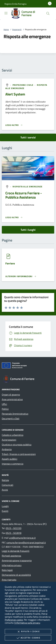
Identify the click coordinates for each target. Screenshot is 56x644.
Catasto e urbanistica (13, 435)
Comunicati (8, 485)
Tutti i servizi (28, 137)
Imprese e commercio (13, 464)
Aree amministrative (12, 399)
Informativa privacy (12, 565)
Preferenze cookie (14, 620)
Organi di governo (11, 395)
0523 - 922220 (14, 528)
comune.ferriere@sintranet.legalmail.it (26, 543)
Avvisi (5, 490)
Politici (5, 409)
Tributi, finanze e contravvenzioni (19, 454)
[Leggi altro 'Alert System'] (14, 125)
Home (6, 29)
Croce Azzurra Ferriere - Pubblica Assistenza (24, 195)
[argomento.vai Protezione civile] (23, 85)
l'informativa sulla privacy (27, 623)
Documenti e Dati (11, 419)
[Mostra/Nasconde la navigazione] (6, 13)
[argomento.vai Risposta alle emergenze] (27, 187)
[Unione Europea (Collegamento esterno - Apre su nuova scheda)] (28, 366)
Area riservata (9, 580)
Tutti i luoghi (28, 230)
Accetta (28, 638)
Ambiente (7, 449)
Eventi (5, 511)
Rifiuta (28, 632)
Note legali (7, 570)
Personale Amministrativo (15, 414)
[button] (15, 4)
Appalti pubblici (10, 459)
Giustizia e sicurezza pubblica (17, 445)
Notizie (5, 480)
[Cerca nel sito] (48, 13)
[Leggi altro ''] (14, 217)
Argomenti (17, 29)
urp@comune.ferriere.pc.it (22, 538)
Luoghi (5, 506)
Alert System (15, 94)
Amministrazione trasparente (17, 561)
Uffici (4, 404)
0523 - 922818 (14, 533)
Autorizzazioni (9, 440)
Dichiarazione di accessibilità (16, 575)
